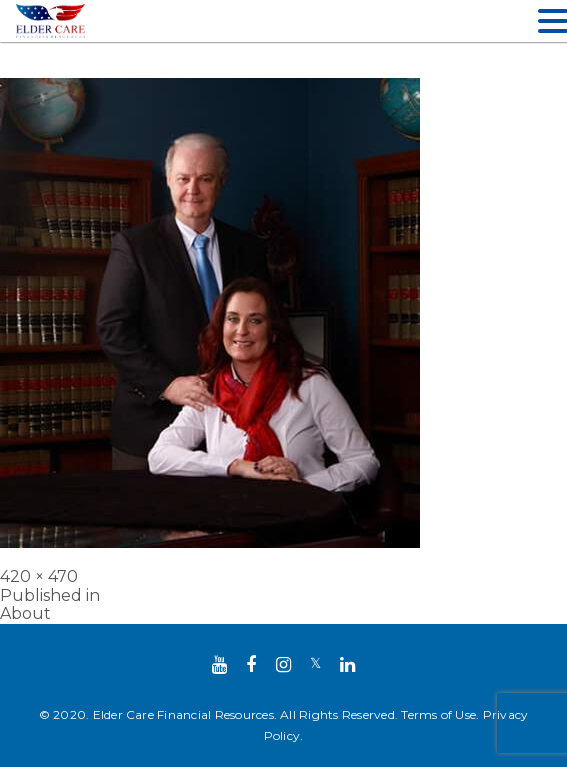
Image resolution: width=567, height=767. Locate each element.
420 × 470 (39, 576)
